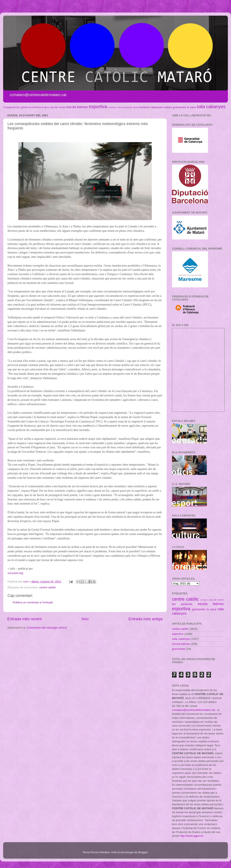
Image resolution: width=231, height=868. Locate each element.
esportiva (98, 107)
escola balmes (77, 107)
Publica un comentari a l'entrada (33, 602)
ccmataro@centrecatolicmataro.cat (193, 710)
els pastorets (182, 604)
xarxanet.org (15, 573)
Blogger (143, 852)
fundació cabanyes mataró (156, 107)
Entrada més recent (24, 619)
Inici (85, 619)
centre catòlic (48, 587)
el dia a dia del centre (53, 107)
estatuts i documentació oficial (123, 107)
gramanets (180, 107)
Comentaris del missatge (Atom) (47, 628)
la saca (191, 107)
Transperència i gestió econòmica (22, 107)
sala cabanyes (211, 107)
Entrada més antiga (146, 619)
